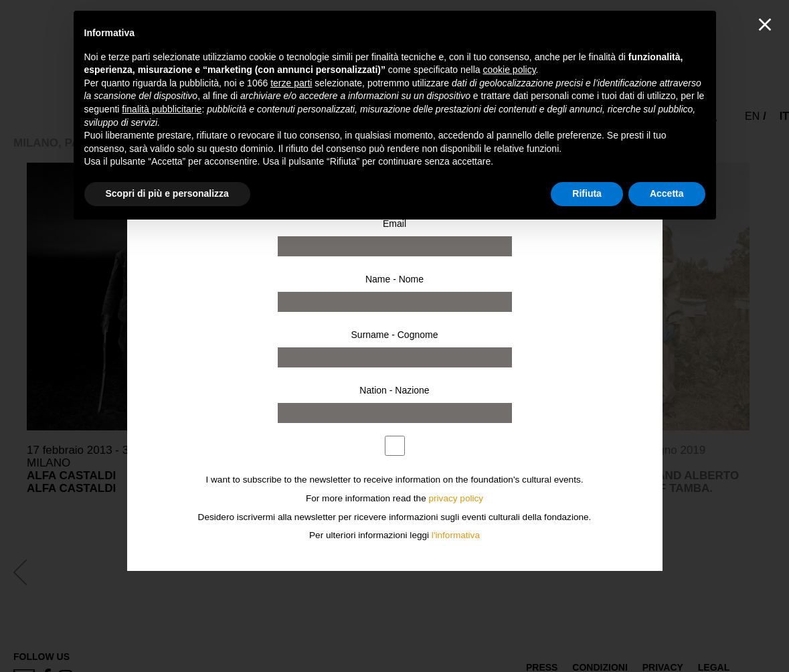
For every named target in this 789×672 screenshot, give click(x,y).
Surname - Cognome (395, 335)
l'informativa (456, 535)
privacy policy (456, 498)
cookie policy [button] (509, 70)
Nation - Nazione (394, 390)
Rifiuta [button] (587, 193)
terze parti (291, 83)
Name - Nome (394, 279)
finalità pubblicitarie (162, 109)
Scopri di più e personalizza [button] (167, 193)
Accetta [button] (667, 193)
